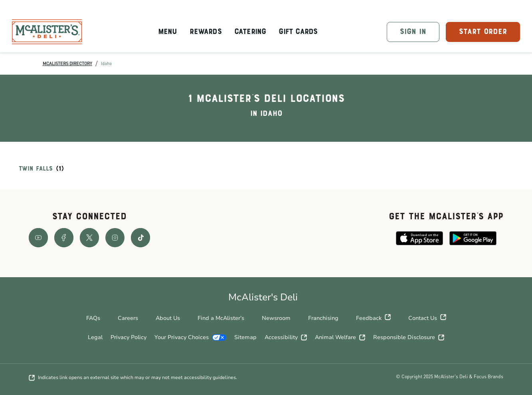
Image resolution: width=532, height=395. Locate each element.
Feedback (373, 318)
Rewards (205, 32)
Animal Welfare (340, 337)
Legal (95, 337)
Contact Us (427, 318)
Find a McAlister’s (221, 318)
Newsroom (276, 318)
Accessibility (286, 337)
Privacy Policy (129, 337)
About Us (168, 318)
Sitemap (245, 337)
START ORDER (483, 32)
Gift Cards (298, 32)
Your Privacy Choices (190, 337)
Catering (250, 32)
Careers (128, 318)
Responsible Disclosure (409, 337)
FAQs (93, 318)
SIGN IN (413, 32)
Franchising (323, 318)
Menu (168, 32)
